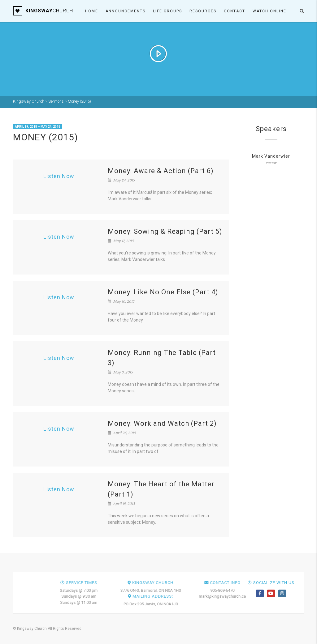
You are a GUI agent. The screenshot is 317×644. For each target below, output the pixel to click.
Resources (203, 11)
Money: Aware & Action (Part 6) (161, 171)
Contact (234, 11)
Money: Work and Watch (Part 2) (162, 423)
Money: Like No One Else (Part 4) (163, 292)
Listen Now (59, 176)
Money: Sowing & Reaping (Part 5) (165, 231)
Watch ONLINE (269, 11)
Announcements (126, 11)
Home (92, 11)
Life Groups (167, 11)
